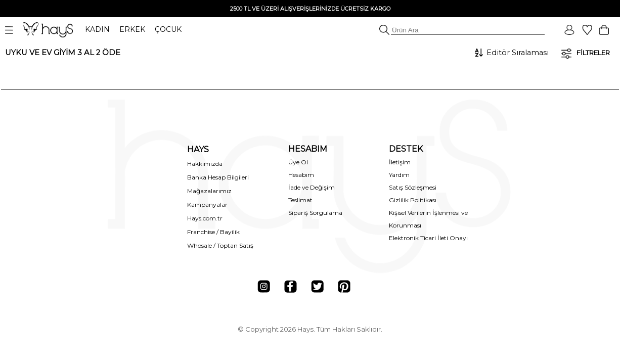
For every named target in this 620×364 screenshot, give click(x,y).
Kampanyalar (207, 204)
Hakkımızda (205, 164)
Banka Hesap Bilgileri (218, 177)
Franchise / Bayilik (213, 232)
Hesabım (301, 175)
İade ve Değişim (312, 187)
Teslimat (300, 200)
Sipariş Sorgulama (315, 213)
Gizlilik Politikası (413, 200)
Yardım (399, 175)
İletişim (400, 162)
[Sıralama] (517, 53)
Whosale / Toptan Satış (220, 245)
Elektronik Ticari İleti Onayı (428, 238)
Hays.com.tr (205, 218)
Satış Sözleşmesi (413, 187)
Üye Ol (298, 162)
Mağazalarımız (209, 191)
